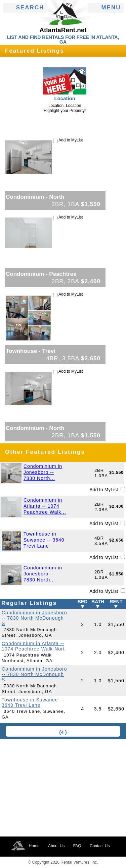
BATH (98, 602)
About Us (56, 846)
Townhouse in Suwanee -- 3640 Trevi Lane (44, 540)
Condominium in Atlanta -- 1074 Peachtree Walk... (45, 506)
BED (83, 602)
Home (34, 846)
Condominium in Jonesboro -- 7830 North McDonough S (34, 618)
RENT (116, 602)
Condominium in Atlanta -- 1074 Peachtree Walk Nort (33, 646)
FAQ (77, 846)
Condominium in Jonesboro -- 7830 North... (43, 472)
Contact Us (100, 846)
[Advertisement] (63, 788)
